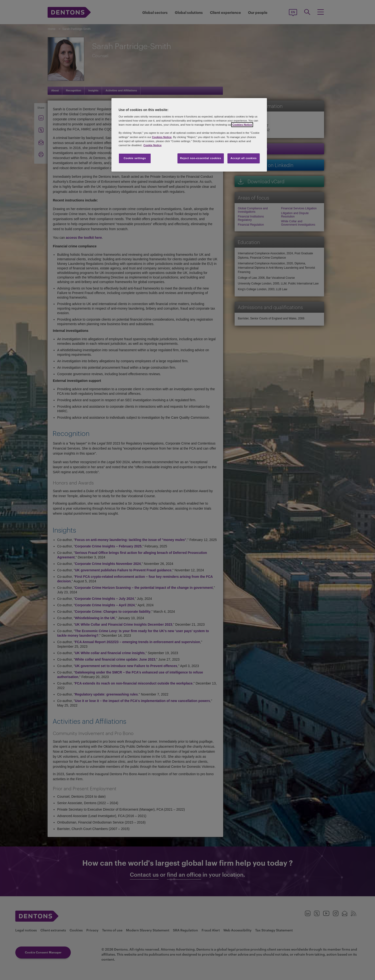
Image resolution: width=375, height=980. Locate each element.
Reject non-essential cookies (201, 158)
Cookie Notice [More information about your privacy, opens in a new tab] (153, 145)
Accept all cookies (244, 158)
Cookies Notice (242, 125)
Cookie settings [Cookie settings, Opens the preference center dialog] (135, 158)
